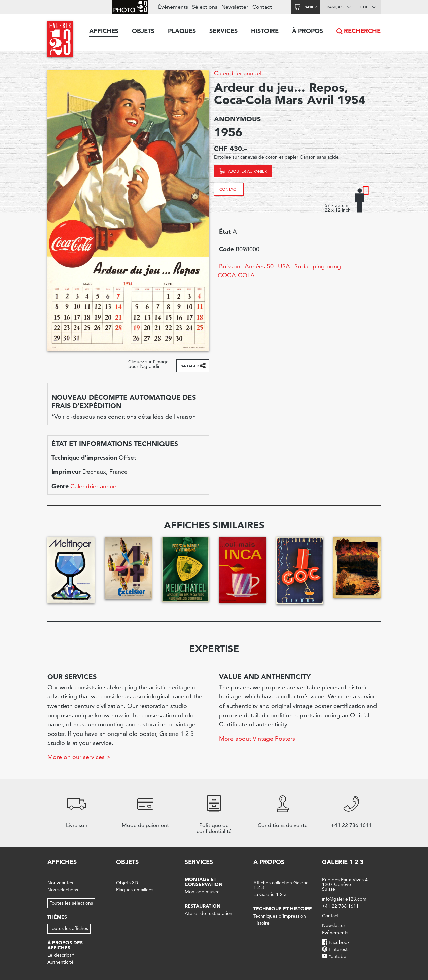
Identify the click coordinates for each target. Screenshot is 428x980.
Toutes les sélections (71, 903)
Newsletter (235, 7)
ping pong (327, 266)
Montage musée (202, 892)
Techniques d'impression (280, 916)
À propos (308, 31)
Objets (143, 31)
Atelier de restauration (209, 913)
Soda (301, 266)
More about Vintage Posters (257, 738)
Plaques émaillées (135, 890)
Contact (229, 189)
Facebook (339, 942)
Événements (173, 7)
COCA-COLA (236, 275)
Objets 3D (127, 883)
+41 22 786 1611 (340, 906)
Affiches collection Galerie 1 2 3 (281, 885)
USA (284, 266)
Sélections (205, 7)
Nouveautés (60, 883)
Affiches (104, 31)
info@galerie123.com (344, 899)
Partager (189, 366)
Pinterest (338, 949)
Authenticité (61, 962)
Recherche (362, 31)
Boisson (230, 266)
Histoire (265, 31)
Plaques (182, 31)
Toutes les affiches (69, 928)
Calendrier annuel (238, 73)
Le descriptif (61, 955)
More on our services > (79, 757)
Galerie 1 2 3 (343, 862)
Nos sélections (63, 890)
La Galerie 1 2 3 (270, 894)
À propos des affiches (65, 945)
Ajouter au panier (247, 171)
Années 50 (259, 266)
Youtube (337, 956)
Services (223, 31)
